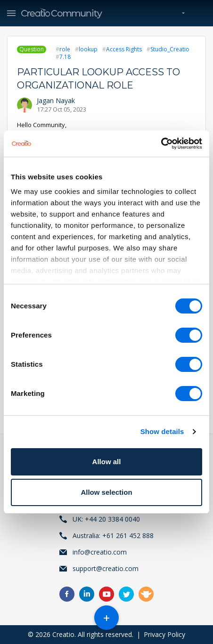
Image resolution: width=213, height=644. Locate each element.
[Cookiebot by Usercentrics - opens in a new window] (161, 144)
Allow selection (106, 492)
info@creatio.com (100, 552)
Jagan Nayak (56, 101)
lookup (88, 49)
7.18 (65, 57)
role (65, 49)
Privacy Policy (164, 634)
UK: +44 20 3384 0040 (106, 519)
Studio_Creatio (170, 49)
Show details (162, 431)
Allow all (107, 462)
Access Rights (124, 49)
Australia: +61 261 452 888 (113, 535)
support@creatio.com (106, 568)
